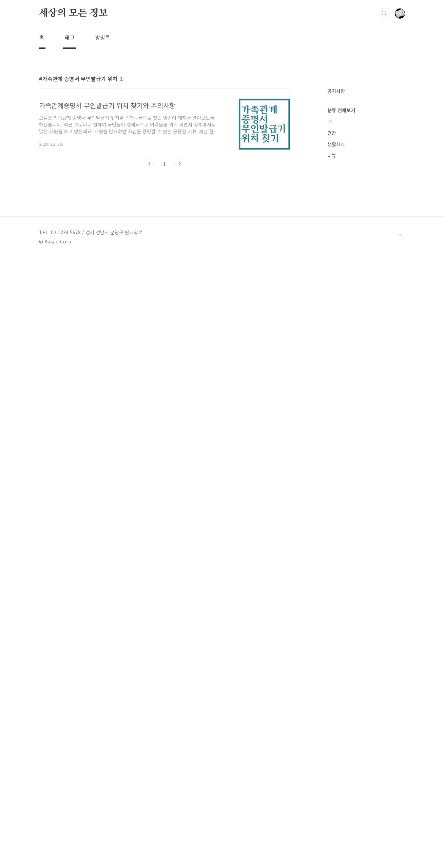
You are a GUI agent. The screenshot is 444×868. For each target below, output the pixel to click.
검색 (384, 14)
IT (330, 529)
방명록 (103, 37)
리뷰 (332, 562)
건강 (332, 540)
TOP (400, 845)
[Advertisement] (366, 183)
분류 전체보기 (341, 517)
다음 (179, 163)
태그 (70, 37)
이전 (150, 163)
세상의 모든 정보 (73, 13)
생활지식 (336, 551)
